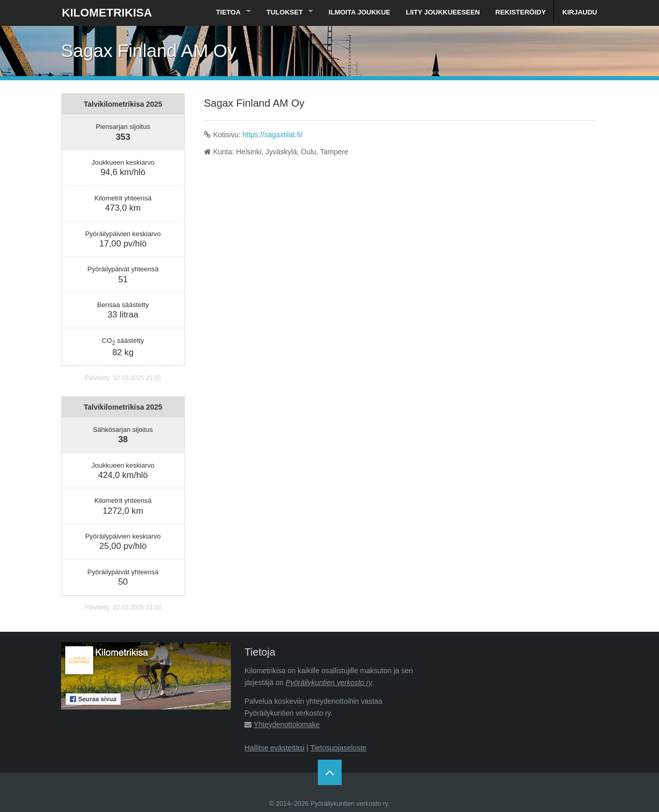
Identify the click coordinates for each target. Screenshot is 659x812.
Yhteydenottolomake (287, 724)
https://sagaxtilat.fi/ (272, 135)
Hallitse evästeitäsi (274, 748)
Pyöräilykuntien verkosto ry (329, 683)
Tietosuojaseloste (338, 748)
